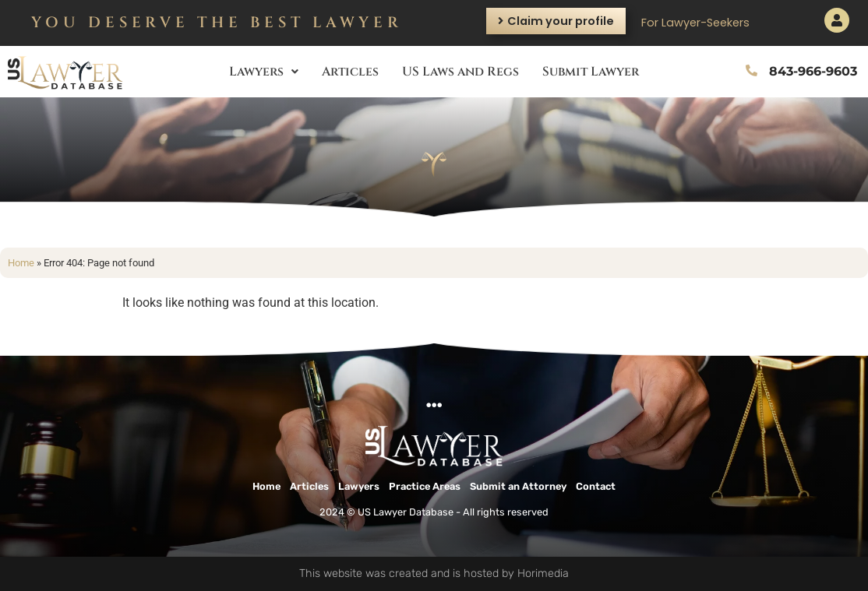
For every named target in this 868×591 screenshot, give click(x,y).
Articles (350, 72)
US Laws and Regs (460, 72)
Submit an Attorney (518, 486)
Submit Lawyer (591, 72)
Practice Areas (425, 486)
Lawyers (264, 72)
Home (21, 263)
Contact (596, 486)
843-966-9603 (813, 71)
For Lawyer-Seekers (695, 23)
